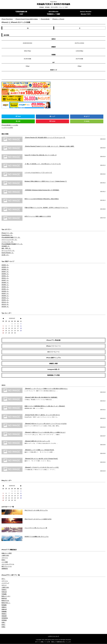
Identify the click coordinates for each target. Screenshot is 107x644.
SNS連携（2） (6, 246)
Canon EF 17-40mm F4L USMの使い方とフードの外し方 (41, 155)
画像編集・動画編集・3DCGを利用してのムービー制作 (54, 7)
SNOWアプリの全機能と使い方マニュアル (37, 537)
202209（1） (5, 291)
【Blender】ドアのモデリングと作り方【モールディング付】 (42, 468)
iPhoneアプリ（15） (7, 233)
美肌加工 (4, 614)
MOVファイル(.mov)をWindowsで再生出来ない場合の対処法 (42, 199)
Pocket (52, 121)
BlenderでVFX (86, 14)
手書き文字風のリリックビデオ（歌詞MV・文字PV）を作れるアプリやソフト (46, 208)
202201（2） (5, 300)
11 (28, 28)
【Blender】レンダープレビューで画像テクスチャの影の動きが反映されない (46, 389)
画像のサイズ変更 (7, 553)
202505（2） (5, 274)
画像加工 (4, 607)
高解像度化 (5, 569)
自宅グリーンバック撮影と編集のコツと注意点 (38, 217)
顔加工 (3, 560)
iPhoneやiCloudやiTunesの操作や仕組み (27, 19)
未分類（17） (5, 255)
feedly (87, 121)
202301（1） (5, 289)
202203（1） (5, 298)
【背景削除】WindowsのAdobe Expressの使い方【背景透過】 (42, 190)
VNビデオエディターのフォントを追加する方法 (38, 519)
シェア (52, 117)
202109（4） (5, 307)
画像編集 (4, 612)
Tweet (18, 117)
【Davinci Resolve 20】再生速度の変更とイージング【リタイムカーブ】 (45, 138)
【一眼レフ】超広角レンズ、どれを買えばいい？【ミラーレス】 (43, 164)
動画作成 (4, 599)
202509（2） (5, 267)
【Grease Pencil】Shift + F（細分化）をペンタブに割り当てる (42, 415)
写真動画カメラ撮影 (53, 14)
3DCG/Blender (54, 12)
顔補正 (3, 627)
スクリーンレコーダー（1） (9, 240)
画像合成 (4, 610)
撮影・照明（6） (6, 249)
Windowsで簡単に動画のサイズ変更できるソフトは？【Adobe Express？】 (46, 182)
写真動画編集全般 (21, 12)
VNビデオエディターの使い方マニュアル (36, 511)
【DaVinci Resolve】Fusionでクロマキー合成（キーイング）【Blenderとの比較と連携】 (49, 147)
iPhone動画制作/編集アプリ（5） (11, 238)
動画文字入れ (5, 601)
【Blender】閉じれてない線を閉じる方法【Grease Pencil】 (41, 459)
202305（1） (5, 285)
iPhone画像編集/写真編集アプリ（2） (12, 244)
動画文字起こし (6, 603)
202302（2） (5, 287)
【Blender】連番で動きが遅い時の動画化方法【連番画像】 (41, 398)
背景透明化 (5, 618)
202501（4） (5, 276)
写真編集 (4, 594)
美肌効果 (4, 616)
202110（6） (5, 305)
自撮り (3, 623)
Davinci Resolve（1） (8, 253)
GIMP (21, 14)
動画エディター (6, 596)
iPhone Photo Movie (7, 19)
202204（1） (5, 296)
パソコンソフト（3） (8, 242)
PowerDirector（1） (7, 235)
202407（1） (5, 281)
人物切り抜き (5, 556)
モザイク (4, 585)
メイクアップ (5, 583)
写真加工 (4, 590)
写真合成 (4, 592)
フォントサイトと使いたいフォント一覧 (36, 528)
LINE (18, 121)
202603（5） (5, 265)
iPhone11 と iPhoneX (59, 19)
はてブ (88, 117)
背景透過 (4, 620)
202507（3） (5, 272)
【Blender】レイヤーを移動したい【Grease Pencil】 (39, 450)
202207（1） (5, 294)
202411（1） (5, 278)
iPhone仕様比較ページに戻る (10, 125)
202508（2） (5, 270)
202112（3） (5, 302)
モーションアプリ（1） (8, 251)
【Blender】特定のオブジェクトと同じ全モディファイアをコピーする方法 (46, 424)
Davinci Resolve (86, 12)
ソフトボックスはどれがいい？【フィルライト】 (38, 173)
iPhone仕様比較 (45, 19)
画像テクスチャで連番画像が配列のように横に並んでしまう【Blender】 (45, 406)
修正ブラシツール (7, 567)
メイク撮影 (5, 562)
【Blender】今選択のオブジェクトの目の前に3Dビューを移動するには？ (45, 433)
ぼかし (3, 579)
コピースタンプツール (8, 564)
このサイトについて (53, 636)
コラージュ (5, 558)
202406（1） (5, 283)
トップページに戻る (7, 128)
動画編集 (4, 605)
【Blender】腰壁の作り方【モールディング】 (37, 441)
